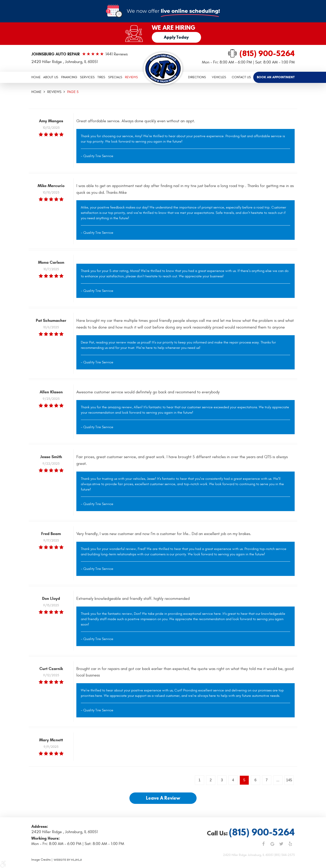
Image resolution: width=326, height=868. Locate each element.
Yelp (290, 844)
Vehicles (219, 77)
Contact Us (241, 77)
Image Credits (41, 860)
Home (36, 77)
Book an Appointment (276, 77)
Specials (115, 77)
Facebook (263, 844)
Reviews (131, 77)
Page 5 (73, 92)
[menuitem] (36, 77)
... (278, 780)
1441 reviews (117, 54)
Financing (69, 77)
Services (87, 77)
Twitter (281, 844)
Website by (68, 860)
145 (289, 780)
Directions (197, 77)
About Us (51, 77)
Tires (101, 77)
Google (272, 844)
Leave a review (163, 798)
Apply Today (176, 37)
